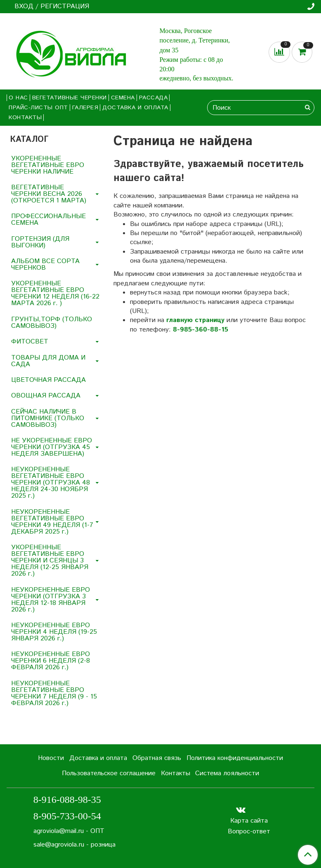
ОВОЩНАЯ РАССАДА (46, 396)
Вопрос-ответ (249, 832)
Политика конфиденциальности (235, 758)
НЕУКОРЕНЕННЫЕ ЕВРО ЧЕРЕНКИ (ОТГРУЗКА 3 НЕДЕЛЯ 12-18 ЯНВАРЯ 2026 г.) (51, 600)
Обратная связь (157, 758)
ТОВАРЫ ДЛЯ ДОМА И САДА (48, 361)
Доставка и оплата (135, 108)
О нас (18, 98)
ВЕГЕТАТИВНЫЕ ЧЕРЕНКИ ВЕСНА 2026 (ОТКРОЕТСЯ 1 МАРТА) (49, 194)
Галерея (85, 108)
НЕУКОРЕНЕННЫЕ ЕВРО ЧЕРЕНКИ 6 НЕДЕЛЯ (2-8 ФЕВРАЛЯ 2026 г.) (51, 661)
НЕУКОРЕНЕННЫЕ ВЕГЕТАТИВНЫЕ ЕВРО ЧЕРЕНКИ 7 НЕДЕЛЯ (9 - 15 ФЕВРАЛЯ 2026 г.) (54, 693)
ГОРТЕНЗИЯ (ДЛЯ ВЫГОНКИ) (40, 242)
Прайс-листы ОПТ (38, 108)
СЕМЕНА (123, 98)
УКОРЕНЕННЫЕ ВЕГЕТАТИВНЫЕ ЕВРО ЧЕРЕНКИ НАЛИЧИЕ (48, 165)
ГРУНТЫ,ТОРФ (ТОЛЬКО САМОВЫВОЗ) (52, 323)
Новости (51, 758)
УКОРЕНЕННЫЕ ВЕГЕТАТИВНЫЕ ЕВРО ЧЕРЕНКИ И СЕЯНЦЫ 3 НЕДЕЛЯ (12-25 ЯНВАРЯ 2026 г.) (50, 561)
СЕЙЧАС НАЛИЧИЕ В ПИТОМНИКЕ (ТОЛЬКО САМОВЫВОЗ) (48, 418)
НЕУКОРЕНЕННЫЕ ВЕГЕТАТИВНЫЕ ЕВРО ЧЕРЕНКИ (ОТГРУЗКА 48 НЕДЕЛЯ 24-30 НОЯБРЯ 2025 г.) (51, 483)
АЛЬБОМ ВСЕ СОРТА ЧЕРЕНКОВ (45, 265)
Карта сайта (249, 821)
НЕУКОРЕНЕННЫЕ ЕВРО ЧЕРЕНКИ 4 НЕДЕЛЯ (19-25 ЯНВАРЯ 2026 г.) (54, 632)
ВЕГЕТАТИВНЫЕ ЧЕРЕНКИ (70, 98)
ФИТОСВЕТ (30, 342)
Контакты (25, 118)
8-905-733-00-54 (67, 816)
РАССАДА (153, 98)
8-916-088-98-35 (67, 800)
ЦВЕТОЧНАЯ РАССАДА (48, 380)
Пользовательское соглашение (109, 773)
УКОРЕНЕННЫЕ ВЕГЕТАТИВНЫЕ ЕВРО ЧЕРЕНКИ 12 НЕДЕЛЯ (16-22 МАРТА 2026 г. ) (55, 293)
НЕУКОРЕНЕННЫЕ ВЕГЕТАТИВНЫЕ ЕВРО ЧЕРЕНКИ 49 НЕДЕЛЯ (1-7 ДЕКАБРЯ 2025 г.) (52, 522)
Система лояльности (227, 773)
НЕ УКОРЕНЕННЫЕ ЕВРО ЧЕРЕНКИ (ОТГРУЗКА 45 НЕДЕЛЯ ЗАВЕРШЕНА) (52, 447)
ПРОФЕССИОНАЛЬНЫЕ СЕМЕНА (48, 220)
